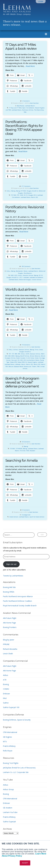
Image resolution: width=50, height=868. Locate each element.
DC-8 (25, 360)
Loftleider (18, 364)
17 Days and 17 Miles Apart (17, 108)
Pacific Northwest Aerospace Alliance (18, 596)
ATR (5, 680)
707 (10, 354)
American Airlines (28, 275)
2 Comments (26, 101)
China (37, 350)
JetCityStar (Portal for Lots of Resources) (19, 768)
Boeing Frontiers (10, 627)
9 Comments (26, 510)
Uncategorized (26, 515)
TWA (25, 112)
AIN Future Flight (10, 618)
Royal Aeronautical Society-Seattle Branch (20, 606)
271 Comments (26, 186)
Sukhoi (6, 703)
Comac (41, 350)
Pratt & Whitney (9, 746)
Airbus (9, 191)
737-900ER (19, 449)
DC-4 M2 (20, 360)
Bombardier (19, 271)
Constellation (30, 108)
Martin (23, 364)
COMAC (6, 689)
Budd (18, 358)
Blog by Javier (9, 640)
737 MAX (14, 195)
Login (41, 1)
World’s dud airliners (21, 289)
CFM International (10, 732)
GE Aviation (8, 808)
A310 (16, 275)
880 (16, 354)
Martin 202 (35, 197)
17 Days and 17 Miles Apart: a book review (21, 47)
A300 (12, 275)
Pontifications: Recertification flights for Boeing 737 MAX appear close (24, 128)
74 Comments (26, 345)
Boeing (13, 191)
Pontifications (28, 193)
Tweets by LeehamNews (13, 576)
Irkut (5, 698)
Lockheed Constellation (36, 277)
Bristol (32, 356)
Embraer (6, 694)
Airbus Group (8, 789)
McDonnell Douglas (25, 280)
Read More (30, 66)
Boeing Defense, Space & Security (17, 720)
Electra (37, 360)
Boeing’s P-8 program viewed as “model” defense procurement (22, 382)
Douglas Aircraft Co (32, 191)
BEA (10, 356)
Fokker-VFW (13, 362)
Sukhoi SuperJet (9, 822)
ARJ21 (43, 354)
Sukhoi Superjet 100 (11, 707)
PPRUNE (6, 644)
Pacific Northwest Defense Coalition (17, 601)
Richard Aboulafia (10, 649)
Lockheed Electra (17, 110)
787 (18, 195)
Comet (37, 358)
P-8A (28, 451)
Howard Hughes (32, 362)
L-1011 (21, 277)
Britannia (38, 356)
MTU (5, 742)
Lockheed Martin (30, 106)
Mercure (11, 367)
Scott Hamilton (34, 103)
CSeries (26, 271)
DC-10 (26, 195)
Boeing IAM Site (9, 587)
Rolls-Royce (8, 751)
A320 (22, 195)
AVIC (6, 356)
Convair (8, 360)
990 (19, 354)
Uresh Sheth (8, 654)
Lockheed (26, 277)
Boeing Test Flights (11, 763)
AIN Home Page (9, 623)
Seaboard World (19, 367)
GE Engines (8, 737)
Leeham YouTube (10, 812)
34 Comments (26, 442)
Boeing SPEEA (9, 592)
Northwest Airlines (28, 110)
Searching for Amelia (21, 460)
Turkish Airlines (37, 280)
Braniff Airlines (25, 356)
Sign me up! (11, 564)
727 (13, 354)
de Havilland (31, 360)
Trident (34, 367)
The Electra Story (39, 110)
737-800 (12, 449)
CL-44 (28, 358)
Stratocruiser (27, 367)
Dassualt (14, 360)
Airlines (16, 350)
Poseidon (32, 451)
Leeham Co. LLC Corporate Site (16, 772)
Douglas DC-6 (33, 195)
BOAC (13, 356)
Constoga (42, 358)
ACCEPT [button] (25, 863)
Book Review (21, 106)
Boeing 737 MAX (21, 191)
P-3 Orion (23, 451)
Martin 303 (37, 364)
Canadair (23, 358)
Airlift (27, 354)
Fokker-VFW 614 (22, 362)
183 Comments (26, 266)
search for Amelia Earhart (37, 517)
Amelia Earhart (14, 517)
